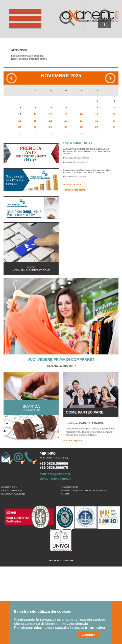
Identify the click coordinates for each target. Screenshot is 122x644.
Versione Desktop (61, 560)
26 (50, 127)
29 (97, 127)
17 (20, 120)
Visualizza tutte (72, 184)
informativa (95, 628)
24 (20, 127)
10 (20, 114)
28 (81, 127)
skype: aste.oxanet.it (55, 479)
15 (97, 114)
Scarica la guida (73, 440)
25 (35, 127)
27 (66, 127)
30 (114, 127)
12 (50, 114)
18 (35, 120)
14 (81, 114)
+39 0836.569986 (54, 463)
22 (97, 120)
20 (66, 120)
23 (114, 120)
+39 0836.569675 (54, 468)
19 (50, 120)
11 (35, 114)
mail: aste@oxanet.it (55, 474)
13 (66, 114)
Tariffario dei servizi (75, 190)
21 (81, 120)
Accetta (89, 635)
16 (114, 114)
